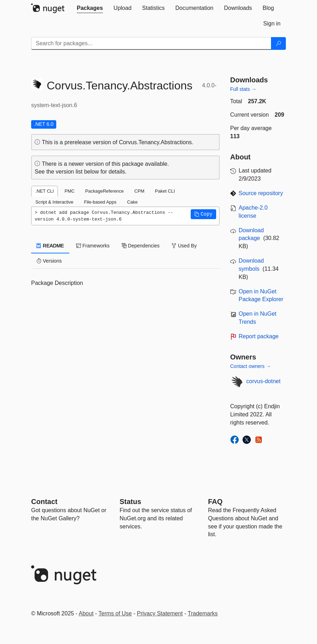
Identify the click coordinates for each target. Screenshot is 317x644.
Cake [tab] (132, 202)
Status (130, 502)
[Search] (278, 43)
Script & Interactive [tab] (54, 202)
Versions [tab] (49, 261)
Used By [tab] (184, 246)
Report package (259, 336)
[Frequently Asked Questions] (215, 502)
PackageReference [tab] (105, 191)
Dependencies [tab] (141, 246)
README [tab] (50, 246)
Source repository (261, 193)
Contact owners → (251, 366)
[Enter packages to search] (151, 43)
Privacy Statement (160, 613)
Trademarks (203, 613)
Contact (44, 502)
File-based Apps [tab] (100, 202)
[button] (203, 214)
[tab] (90, 8)
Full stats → (243, 89)
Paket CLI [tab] (165, 191)
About (86, 613)
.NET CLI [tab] (45, 191)
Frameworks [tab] (93, 246)
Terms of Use (115, 613)
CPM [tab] (139, 191)
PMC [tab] (69, 191)
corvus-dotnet (263, 381)
